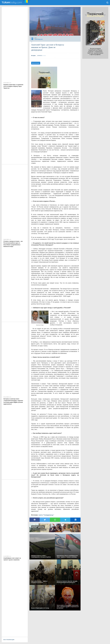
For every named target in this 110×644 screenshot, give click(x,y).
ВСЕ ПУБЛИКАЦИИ (9, 640)
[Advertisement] (44, 77)
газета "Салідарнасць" (46, 515)
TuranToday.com (12, 3)
